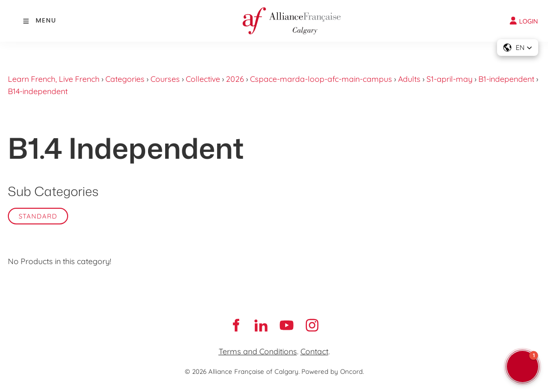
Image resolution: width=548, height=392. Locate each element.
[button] (518, 48)
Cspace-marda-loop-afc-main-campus (321, 79)
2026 (235, 79)
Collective (203, 79)
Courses (165, 79)
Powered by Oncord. (333, 371)
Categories (125, 79)
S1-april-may (449, 79)
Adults (409, 79)
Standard (38, 216)
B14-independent (38, 91)
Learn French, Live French (54, 79)
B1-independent (506, 79)
